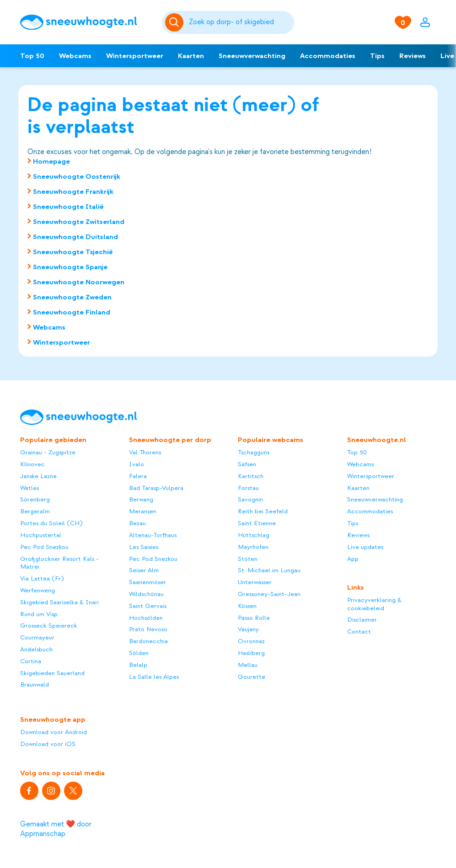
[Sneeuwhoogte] (86, 22)
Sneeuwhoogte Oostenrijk (77, 176)
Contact (359, 631)
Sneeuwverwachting (252, 56)
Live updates (365, 547)
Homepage (51, 161)
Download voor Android (54, 732)
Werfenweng (38, 590)
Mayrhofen (253, 547)
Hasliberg (251, 653)
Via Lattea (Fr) (42, 578)
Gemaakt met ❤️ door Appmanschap (56, 829)
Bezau (137, 523)
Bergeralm (35, 511)
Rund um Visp (39, 614)
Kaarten (191, 56)
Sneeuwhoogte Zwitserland (79, 222)
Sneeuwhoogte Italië (68, 207)
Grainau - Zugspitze (48, 452)
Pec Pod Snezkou (44, 547)
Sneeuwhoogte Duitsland (75, 237)
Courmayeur (37, 637)
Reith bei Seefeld (263, 511)
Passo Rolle (254, 618)
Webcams (75, 56)
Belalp (138, 665)
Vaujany (248, 629)
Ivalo (137, 464)
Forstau (248, 488)
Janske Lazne (38, 476)
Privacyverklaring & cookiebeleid (374, 604)
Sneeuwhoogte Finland (72, 312)
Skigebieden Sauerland (52, 673)
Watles (30, 488)
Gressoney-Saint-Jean (269, 594)
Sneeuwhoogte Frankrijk (73, 192)
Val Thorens (145, 452)
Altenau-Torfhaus (153, 535)
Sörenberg (35, 499)
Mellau (248, 665)
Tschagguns (254, 452)
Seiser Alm (144, 570)
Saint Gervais (148, 606)
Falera (138, 476)
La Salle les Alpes (154, 677)
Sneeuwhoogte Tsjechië (73, 252)
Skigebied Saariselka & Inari (59, 602)
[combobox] (240, 22)
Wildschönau (146, 594)
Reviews (413, 56)
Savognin (250, 499)
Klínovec (32, 464)
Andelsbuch (36, 649)
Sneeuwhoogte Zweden (72, 297)
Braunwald (35, 684)
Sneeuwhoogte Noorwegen (79, 282)
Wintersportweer (135, 56)
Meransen (143, 511)
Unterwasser (255, 582)
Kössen (247, 606)
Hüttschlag (254, 535)
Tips (377, 56)
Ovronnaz (251, 641)
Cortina (31, 661)
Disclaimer (362, 620)
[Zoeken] (240, 22)
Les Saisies (144, 547)
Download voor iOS (48, 744)
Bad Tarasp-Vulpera (156, 488)
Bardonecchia (148, 641)
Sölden (139, 653)
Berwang (141, 499)
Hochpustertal (41, 535)
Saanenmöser (148, 582)
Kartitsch (251, 476)
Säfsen (247, 464)
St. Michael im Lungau (269, 570)
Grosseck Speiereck (49, 626)
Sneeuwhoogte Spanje (70, 267)
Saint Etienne (257, 523)
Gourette (252, 677)
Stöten (248, 559)
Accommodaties (328, 56)
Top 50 (32, 56)
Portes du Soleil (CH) (51, 523)
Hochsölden (146, 618)
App (353, 559)
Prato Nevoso (148, 629)
